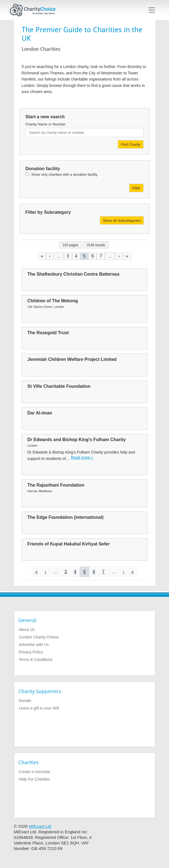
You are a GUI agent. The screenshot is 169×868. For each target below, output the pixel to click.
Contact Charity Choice (39, 637)
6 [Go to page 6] (93, 256)
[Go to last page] (127, 256)
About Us (27, 630)
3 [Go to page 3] (68, 256)
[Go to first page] (42, 256)
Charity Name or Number (46, 124)
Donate (25, 701)
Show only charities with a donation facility (65, 174)
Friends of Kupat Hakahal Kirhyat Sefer (69, 544)
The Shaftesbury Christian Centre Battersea (74, 274)
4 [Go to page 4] (76, 256)
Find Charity (130, 144)
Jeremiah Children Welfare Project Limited (72, 359)
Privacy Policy (31, 652)
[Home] (35, 10)
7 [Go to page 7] (101, 256)
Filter (136, 188)
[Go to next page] (119, 256)
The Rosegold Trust (48, 333)
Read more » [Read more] (82, 457)
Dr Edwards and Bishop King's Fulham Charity (77, 440)
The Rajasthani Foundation (56, 485)
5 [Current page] (84, 256)
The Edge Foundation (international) (66, 517)
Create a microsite (35, 772)
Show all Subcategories (122, 221)
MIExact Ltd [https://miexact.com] (40, 826)
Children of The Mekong (53, 301)
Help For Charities (35, 779)
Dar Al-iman (40, 413)
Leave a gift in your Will (39, 708)
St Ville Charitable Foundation (59, 386)
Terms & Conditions (36, 660)
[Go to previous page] (50, 256)
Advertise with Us (34, 645)
